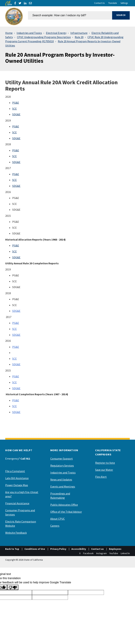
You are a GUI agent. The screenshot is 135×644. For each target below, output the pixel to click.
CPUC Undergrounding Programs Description (44, 37)
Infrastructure (79, 33)
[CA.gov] (9, 3)
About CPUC (58, 519)
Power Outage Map (17, 485)
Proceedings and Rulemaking (60, 496)
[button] (121, 16)
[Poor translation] (13, 587)
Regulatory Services (62, 466)
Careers (55, 526)
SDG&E (16, 114)
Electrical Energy (56, 33)
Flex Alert (101, 477)
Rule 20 (79, 37)
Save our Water (104, 470)
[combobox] (70, 16)
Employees (115, 549)
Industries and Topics (29, 33)
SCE (14, 109)
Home (9, 33)
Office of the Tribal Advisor (66, 512)
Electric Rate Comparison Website (21, 524)
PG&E (16, 103)
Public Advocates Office (64, 505)
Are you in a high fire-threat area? (22, 494)
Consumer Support (62, 459)
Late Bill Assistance (17, 478)
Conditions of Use (35, 549)
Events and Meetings (63, 486)
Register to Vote (105, 463)
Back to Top (12, 549)
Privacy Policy (58, 549)
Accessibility (79, 549)
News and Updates (61, 480)
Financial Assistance (17, 503)
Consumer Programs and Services (20, 512)
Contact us (97, 549)
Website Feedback (16, 533)
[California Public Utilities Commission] (14, 16)
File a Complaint (15, 471)
